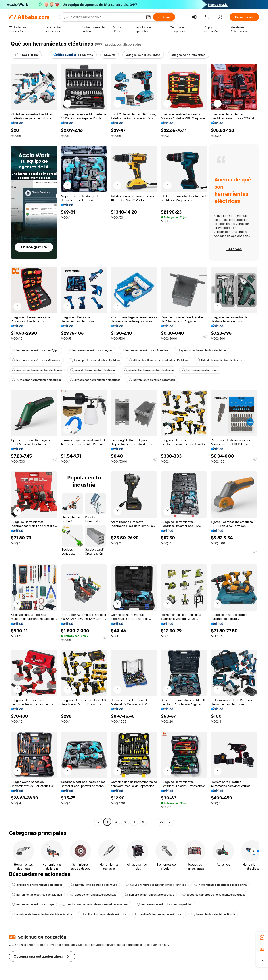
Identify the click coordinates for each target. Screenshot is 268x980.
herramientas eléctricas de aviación (37, 895)
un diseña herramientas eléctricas (159, 914)
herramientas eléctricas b (201, 370)
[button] (148, 17)
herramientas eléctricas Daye (33, 904)
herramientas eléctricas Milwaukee (36, 360)
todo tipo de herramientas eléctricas (95, 360)
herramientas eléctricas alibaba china (221, 885)
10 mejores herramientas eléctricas (37, 380)
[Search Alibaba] (103, 17)
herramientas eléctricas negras (90, 350)
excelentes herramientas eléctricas (149, 370)
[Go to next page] (170, 822)
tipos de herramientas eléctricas (93, 895)
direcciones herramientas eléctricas (95, 380)
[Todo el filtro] (26, 55)
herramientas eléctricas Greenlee (144, 350)
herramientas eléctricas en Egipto (36, 350)
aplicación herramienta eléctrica (104, 914)
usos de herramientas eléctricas (93, 370)
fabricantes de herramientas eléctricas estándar (95, 904)
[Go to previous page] (98, 822)
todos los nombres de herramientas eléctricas (214, 895)
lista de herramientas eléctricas (219, 360)
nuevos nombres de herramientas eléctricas (156, 885)
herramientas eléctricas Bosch (213, 914)
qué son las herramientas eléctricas (202, 350)
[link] (262, 938)
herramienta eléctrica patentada (152, 380)
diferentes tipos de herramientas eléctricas (159, 360)
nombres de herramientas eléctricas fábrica (42, 914)
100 (161, 822)
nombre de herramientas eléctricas (149, 895)
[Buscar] (164, 17)
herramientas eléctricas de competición (165, 904)
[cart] (208, 18)
